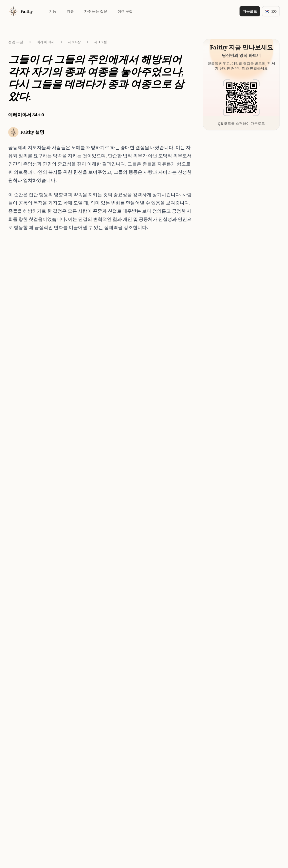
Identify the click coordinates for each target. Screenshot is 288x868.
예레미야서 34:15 (30, 360)
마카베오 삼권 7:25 (75, 335)
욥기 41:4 (67, 325)
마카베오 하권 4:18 (75, 344)
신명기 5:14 (69, 363)
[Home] (21, 11)
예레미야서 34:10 (30, 313)
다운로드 (250, 11)
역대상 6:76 (69, 316)
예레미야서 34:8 (29, 294)
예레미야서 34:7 (29, 284)
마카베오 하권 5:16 (75, 354)
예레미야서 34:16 (30, 369)
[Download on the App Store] (126, 509)
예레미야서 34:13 (30, 341)
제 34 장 (74, 42)
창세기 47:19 (70, 278)
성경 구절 (16, 42)
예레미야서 (46, 42)
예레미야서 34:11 (30, 322)
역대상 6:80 (69, 297)
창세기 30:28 (70, 306)
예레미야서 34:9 (29, 303)
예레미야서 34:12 (30, 332)
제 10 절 (101, 42)
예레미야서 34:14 (30, 350)
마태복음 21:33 (72, 287)
